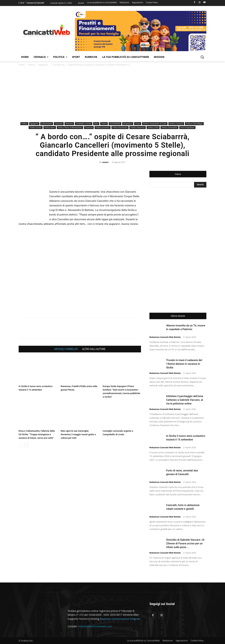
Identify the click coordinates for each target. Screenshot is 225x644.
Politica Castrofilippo (194, 124)
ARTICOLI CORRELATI (66, 349)
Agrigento (43, 65)
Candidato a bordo (84, 124)
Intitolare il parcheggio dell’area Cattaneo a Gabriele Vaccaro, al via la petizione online (185, 400)
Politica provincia (103, 127)
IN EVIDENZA (115, 124)
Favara (104, 124)
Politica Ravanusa (138, 127)
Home (22, 65)
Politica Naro (50, 127)
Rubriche (69, 124)
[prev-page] (21, 445)
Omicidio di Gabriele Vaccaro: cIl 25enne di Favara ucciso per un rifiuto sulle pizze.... (185, 543)
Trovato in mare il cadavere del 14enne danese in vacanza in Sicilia (184, 364)
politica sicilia (153, 127)
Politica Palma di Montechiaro (70, 127)
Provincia (89, 127)
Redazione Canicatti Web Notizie (165, 337)
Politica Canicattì (176, 124)
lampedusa (128, 124)
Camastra (59, 124)
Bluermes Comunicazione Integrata (120, 619)
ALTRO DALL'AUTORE (94, 349)
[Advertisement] (112, 95)
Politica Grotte (36, 127)
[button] (202, 57)
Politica (31, 65)
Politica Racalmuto (120, 127)
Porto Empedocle (187, 127)
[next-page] (26, 445)
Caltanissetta (47, 124)
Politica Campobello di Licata (155, 124)
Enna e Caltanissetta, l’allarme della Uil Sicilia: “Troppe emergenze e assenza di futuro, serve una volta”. (37, 434)
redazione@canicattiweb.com (95, 626)
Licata (138, 124)
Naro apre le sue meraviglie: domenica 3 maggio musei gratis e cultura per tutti (78, 434)
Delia (96, 124)
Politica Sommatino (169, 127)
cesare (105, 162)
